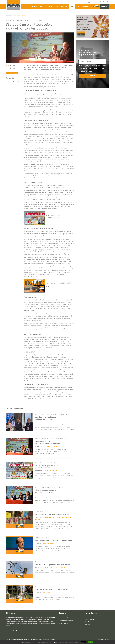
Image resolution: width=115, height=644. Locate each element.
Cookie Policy (52, 640)
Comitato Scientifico (90, 619)
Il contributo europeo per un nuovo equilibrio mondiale (48, 442)
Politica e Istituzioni (12, 73)
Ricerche (50, 6)
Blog (78, 6)
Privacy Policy (45, 640)
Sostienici (87, 624)
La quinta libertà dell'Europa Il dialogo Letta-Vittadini (46, 418)
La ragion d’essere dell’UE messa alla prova (52, 589)
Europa (48, 286)
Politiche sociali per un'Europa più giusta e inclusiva (46, 467)
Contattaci (88, 622)
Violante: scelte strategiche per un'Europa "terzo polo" (46, 491)
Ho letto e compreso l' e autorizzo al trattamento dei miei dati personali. (93, 68)
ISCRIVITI (93, 76)
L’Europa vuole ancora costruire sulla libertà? (52, 514)
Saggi (57, 6)
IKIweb (108, 639)
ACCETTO (90, 642)
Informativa (84, 642)
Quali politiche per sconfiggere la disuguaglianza (54, 540)
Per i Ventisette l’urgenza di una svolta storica (52, 565)
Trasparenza (85, 6)
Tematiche (42, 6)
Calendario (105, 6)
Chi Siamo (34, 6)
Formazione (64, 6)
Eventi (72, 6)
